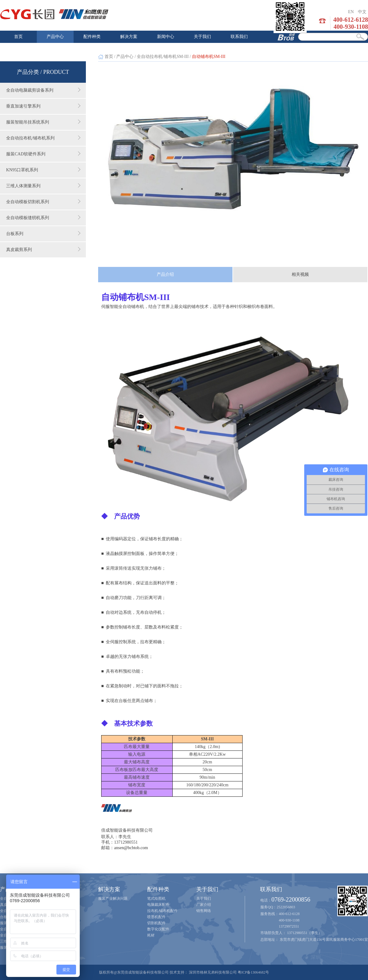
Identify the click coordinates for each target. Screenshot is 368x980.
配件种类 (92, 37)
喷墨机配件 (156, 917)
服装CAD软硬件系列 (43, 154)
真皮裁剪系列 (43, 249)
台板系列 (43, 234)
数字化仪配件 (158, 929)
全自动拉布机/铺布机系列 (43, 138)
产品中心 (55, 37)
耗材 (151, 935)
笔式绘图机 (156, 898)
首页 (18, 37)
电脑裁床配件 (158, 905)
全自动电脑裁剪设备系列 (43, 90)
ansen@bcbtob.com (131, 848)
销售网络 (204, 911)
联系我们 (239, 37)
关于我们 (202, 37)
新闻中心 (166, 37)
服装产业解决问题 (113, 898)
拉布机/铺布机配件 (162, 911)
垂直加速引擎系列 (43, 106)
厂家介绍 (204, 905)
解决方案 (129, 37)
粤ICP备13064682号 (253, 972)
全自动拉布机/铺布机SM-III (163, 57)
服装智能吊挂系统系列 (43, 122)
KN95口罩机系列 (43, 170)
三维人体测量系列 (43, 186)
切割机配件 (156, 923)
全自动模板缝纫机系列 (43, 218)
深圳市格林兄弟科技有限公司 (213, 972)
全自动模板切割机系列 (43, 202)
